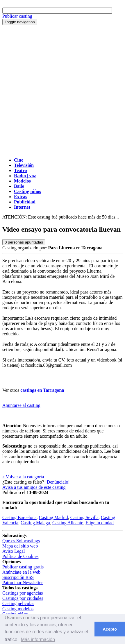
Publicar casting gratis (23, 567)
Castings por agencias (23, 593)
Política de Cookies (20, 556)
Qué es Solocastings (21, 541)
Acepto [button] (110, 629)
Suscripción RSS (18, 577)
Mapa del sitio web (20, 546)
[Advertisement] (63, 90)
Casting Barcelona (19, 517)
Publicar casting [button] (17, 16)
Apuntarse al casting (21, 405)
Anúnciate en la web (21, 572)
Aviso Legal (14, 551)
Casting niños (15, 614)
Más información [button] (38, 639)
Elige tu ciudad (100, 523)
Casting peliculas (18, 603)
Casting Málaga (35, 523)
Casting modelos (18, 609)
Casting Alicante (68, 523)
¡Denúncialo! (58, 482)
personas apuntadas (24, 242)
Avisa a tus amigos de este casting (34, 487)
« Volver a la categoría (23, 477)
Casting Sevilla (84, 517)
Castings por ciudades (23, 598)
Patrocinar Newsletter (23, 583)
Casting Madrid (53, 517)
